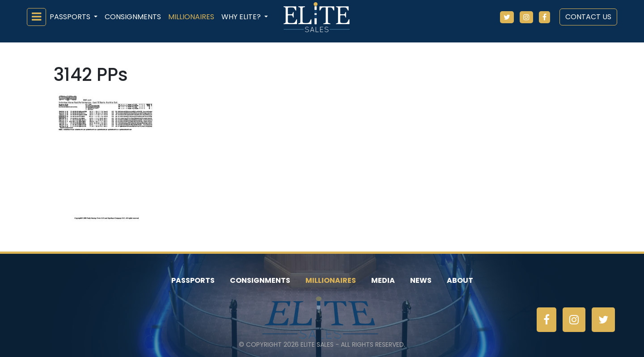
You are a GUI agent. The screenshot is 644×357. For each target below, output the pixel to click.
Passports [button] (71, 17)
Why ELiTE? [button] (242, 17)
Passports (193, 280)
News (421, 280)
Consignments (133, 17)
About (460, 280)
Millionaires (191, 17)
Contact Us (588, 17)
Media (383, 280)
